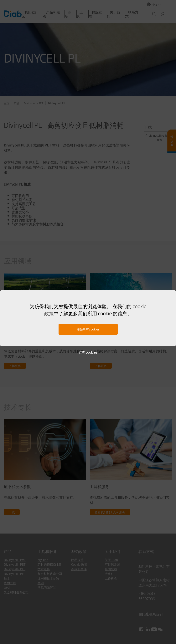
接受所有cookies (88, 329)
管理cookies (88, 352)
